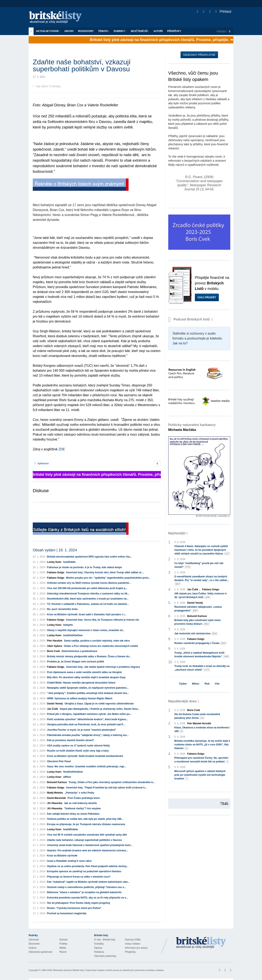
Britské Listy (201, 943)
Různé (63, 952)
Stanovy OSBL (133, 940)
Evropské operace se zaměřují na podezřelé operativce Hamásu (84, 871)
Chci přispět (207, 297)
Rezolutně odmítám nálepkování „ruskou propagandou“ (198, 609)
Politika (63, 944)
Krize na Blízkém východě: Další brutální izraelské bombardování (85, 756)
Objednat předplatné (199, 55)
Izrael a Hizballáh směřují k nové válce (69, 861)
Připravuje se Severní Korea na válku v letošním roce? (79, 877)
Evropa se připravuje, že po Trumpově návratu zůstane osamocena (86, 824)
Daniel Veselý (55, 704)
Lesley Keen (54, 562)
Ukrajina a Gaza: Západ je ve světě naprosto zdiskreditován (99, 704)
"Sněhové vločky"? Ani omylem (82, 809)
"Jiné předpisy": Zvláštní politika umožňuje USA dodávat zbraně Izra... (88, 693)
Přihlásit (223, 12)
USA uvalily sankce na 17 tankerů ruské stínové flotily (78, 746)
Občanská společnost (40, 952)
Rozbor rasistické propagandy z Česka (201, 643)
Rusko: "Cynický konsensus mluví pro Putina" (74, 908)
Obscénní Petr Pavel (59, 761)
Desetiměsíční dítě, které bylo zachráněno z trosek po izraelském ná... (88, 599)
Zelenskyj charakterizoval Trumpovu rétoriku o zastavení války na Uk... (88, 594)
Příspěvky (174, 31)
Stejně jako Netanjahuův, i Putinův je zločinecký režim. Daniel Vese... (100, 709)
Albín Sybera (55, 646)
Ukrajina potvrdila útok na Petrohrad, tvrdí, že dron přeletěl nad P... (86, 724)
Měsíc (196, 684)
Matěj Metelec (55, 793)
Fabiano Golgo (56, 572)
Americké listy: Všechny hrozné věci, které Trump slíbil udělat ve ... (105, 572)
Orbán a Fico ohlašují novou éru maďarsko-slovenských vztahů (101, 646)
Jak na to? (180, 343)
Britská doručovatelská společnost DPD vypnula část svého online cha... (89, 557)
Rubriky (120, 31)
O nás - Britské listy (105, 940)
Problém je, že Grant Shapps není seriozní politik (76, 662)
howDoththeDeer (73, 635)
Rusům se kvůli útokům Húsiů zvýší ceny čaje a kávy (78, 751)
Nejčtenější (140, 31)
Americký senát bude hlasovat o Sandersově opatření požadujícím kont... (90, 845)
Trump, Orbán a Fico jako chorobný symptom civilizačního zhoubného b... (112, 782)
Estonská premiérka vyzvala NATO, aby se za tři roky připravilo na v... (88, 898)
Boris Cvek (54, 651)
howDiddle (69, 562)
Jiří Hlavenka (55, 803)
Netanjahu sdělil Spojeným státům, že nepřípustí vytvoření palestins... (88, 688)
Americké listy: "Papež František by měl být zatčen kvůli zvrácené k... (106, 788)
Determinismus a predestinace (79, 651)
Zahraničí (34, 940)
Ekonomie (34, 944)
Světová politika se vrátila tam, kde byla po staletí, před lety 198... (85, 819)
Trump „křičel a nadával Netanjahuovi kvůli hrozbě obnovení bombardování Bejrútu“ (202, 655)
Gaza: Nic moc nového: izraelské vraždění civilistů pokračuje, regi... (86, 767)
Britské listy (57, 18)
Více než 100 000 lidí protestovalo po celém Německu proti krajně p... (87, 588)
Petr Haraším (55, 641)
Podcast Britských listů (190, 319)
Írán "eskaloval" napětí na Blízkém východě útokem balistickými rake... (88, 882)
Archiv (69, 31)
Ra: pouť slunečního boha (62, 609)
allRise (67, 777)
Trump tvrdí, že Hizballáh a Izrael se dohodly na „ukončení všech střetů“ (202, 668)
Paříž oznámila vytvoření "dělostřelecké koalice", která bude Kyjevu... (88, 719)
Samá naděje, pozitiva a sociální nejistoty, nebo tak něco (97, 641)
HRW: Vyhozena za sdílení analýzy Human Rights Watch (80, 698)
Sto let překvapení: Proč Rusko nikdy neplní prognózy (79, 903)
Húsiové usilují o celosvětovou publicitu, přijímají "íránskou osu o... (87, 887)
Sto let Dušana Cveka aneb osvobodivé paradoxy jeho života (197, 716)
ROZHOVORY (86, 31)
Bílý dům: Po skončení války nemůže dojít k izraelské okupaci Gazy (86, 677)
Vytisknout (42, 463)
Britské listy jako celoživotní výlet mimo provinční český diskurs (198, 622)
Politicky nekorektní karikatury (192, 427)
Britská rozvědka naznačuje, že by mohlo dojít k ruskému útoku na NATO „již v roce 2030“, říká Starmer (202, 745)
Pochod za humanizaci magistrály (67, 913)
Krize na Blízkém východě (62, 856)
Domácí (64, 940)
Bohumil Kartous (57, 782)
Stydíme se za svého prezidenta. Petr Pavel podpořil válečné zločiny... (88, 866)
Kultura (33, 948)
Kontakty (99, 944)
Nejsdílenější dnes (183, 701)
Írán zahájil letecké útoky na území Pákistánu (73, 814)
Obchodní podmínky (105, 956)
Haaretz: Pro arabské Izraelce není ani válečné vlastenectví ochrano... (88, 851)
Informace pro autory (136, 948)
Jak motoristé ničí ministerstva (196, 634)
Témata (104, 31)
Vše (217, 684)
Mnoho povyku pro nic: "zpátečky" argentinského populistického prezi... (108, 578)
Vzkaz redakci (133, 944)
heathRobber (71, 829)
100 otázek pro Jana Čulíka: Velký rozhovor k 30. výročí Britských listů (201, 596)
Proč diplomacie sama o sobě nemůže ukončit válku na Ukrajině (84, 672)
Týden (183, 684)
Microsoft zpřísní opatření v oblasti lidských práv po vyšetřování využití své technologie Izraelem (200, 775)
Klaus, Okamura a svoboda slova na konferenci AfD (202, 730)
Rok (207, 684)
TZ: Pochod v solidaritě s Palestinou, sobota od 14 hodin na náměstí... (88, 604)
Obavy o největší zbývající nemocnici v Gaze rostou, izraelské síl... (86, 630)
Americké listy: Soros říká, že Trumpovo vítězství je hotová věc (103, 620)
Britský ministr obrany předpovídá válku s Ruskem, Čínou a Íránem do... (89, 656)
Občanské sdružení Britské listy (68, 970)
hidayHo (68, 625)
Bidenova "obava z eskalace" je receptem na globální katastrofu (84, 892)
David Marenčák (56, 798)
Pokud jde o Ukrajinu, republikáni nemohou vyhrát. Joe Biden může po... (89, 714)
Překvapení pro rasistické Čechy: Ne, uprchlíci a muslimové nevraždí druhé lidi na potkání (202, 760)
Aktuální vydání (48, 31)
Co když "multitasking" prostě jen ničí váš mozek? (199, 565)
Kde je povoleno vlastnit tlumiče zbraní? (71, 740)
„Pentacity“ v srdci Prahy (79, 793)
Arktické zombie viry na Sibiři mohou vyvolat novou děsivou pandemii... (89, 583)
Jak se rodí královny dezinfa (80, 803)
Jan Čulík (53, 709)
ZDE (61, 449)
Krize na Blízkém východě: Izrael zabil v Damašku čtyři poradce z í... (87, 614)
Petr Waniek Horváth (199, 723)
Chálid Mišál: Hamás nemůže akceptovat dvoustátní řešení (81, 683)
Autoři (158, 31)
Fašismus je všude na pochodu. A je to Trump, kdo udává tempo (85, 567)
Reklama (99, 952)
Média (63, 948)
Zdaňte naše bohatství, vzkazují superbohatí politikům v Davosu (84, 840)
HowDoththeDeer (73, 772)
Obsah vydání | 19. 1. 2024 (55, 550)
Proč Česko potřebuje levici (84, 798)
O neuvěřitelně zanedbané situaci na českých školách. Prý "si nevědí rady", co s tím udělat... (202, 580)
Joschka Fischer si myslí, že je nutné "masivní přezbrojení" (82, 730)
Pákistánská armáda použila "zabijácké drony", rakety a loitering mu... (88, 735)
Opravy (98, 948)
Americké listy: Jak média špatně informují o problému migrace (103, 667)
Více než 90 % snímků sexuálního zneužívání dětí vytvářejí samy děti (87, 835)
